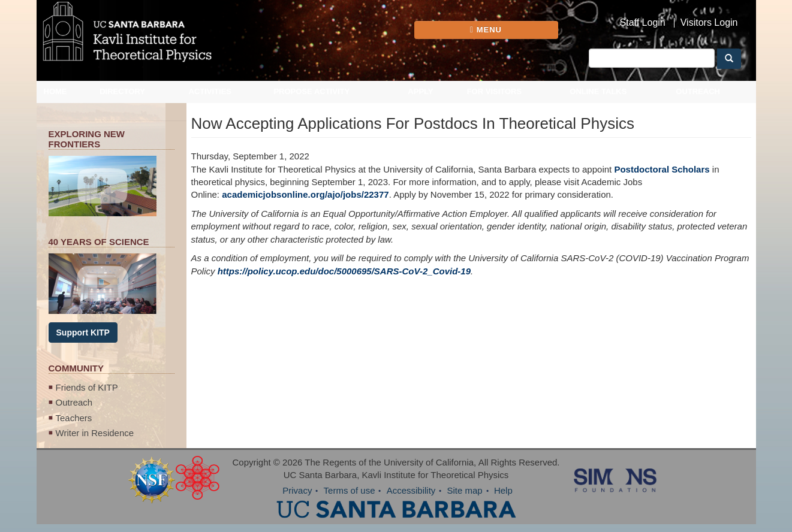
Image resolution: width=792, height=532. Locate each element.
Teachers (74, 418)
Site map (465, 490)
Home (55, 91)
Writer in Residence (95, 433)
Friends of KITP (87, 387)
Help (503, 490)
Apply (420, 91)
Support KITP (83, 332)
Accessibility (411, 490)
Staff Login (643, 23)
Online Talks (598, 91)
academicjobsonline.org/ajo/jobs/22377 (305, 194)
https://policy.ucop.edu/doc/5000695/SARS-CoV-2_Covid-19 (344, 271)
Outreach (698, 91)
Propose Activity (311, 91)
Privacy (297, 490)
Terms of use (350, 490)
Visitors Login (709, 23)
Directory (122, 91)
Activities (210, 91)
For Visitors (495, 91)
